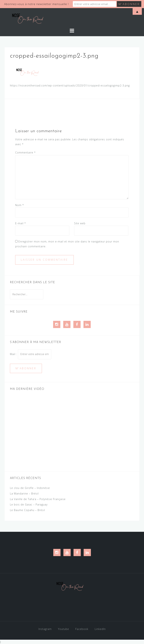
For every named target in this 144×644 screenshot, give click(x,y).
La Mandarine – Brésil (24, 493)
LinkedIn (100, 629)
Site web (80, 223)
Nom (20, 205)
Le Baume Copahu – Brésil (27, 510)
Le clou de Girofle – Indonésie (30, 488)
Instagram (45, 629)
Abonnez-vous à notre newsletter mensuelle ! (36, 4)
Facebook (82, 629)
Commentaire (25, 152)
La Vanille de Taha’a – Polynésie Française (38, 499)
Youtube (64, 629)
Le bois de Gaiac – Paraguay (29, 504)
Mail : (31, 354)
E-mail (21, 223)
